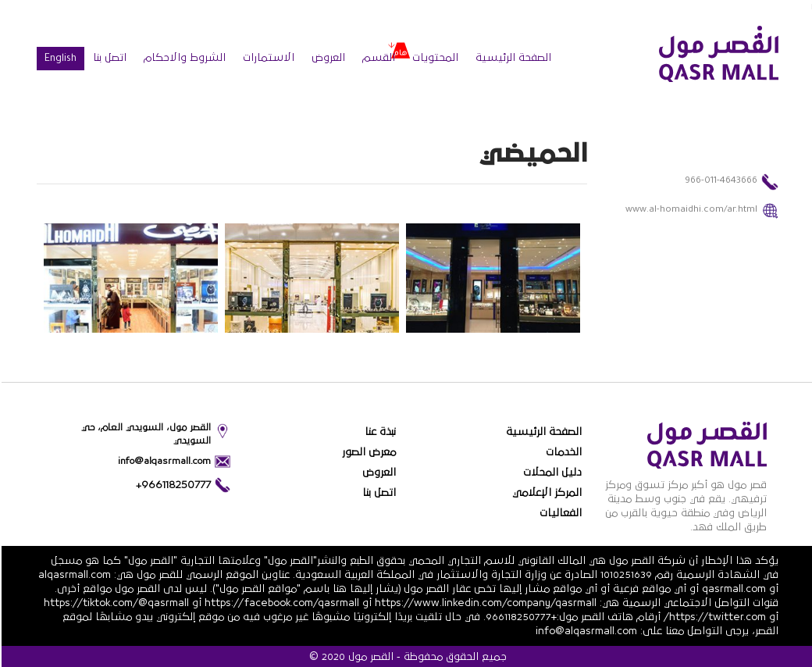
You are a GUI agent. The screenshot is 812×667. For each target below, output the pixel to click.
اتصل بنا (108, 58)
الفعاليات (559, 513)
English (59, 59)
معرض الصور (367, 452)
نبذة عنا (379, 432)
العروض (327, 58)
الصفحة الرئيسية (512, 58)
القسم (377, 58)
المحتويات (434, 58)
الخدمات (562, 452)
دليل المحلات (551, 473)
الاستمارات (267, 58)
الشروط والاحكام (183, 58)
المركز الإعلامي (545, 493)
